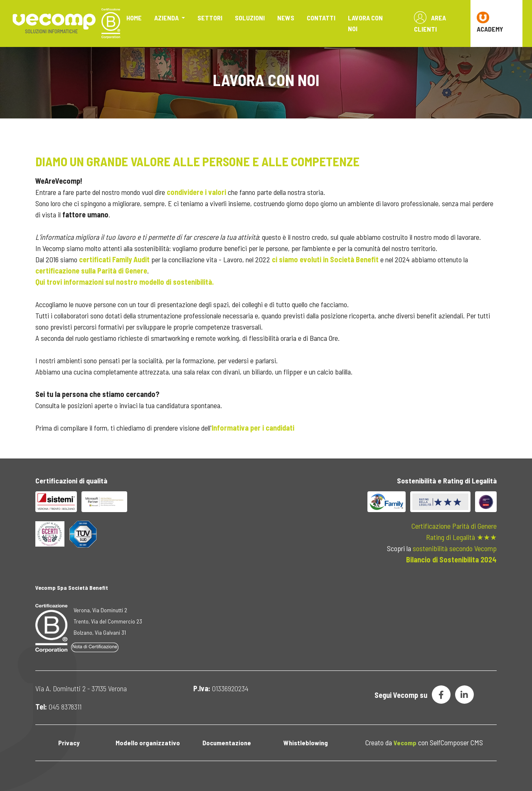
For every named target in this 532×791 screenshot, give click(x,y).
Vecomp (405, 743)
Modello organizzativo (148, 743)
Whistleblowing (306, 743)
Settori (210, 18)
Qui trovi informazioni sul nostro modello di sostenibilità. (124, 282)
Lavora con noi (365, 23)
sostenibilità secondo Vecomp (455, 548)
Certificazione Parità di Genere (454, 526)
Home (134, 18)
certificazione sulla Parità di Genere (91, 271)
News (286, 18)
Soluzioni (250, 18)
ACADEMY (490, 22)
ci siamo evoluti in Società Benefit (325, 259)
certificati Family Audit (115, 259)
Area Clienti (430, 22)
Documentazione (227, 743)
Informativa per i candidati (253, 428)
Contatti (321, 18)
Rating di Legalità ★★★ (461, 537)
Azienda (167, 18)
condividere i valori (196, 192)
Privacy (69, 743)
